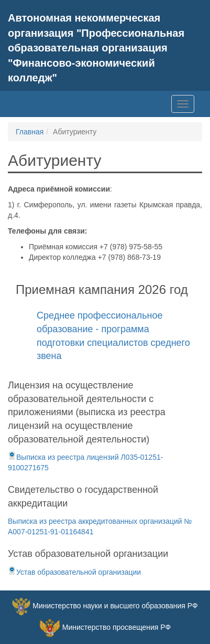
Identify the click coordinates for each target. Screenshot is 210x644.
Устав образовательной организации (74, 572)
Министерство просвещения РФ (117, 627)
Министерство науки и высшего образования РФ (115, 606)
